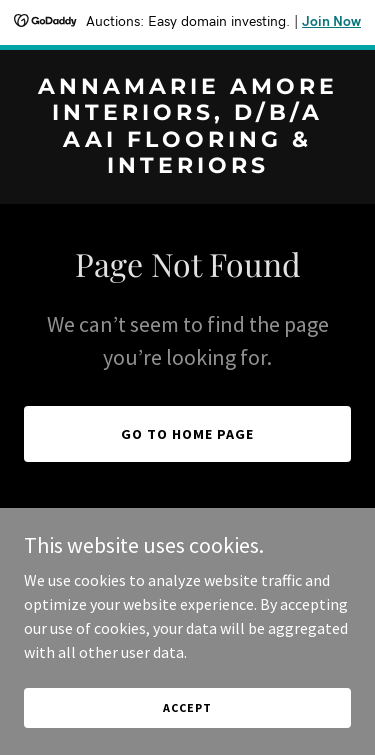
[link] (187, 167)
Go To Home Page (187, 434)
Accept (187, 734)
